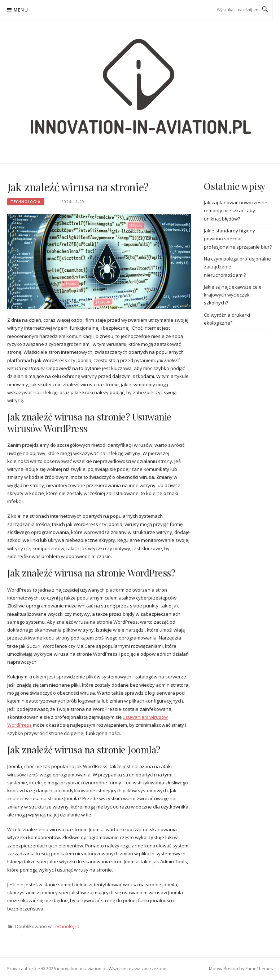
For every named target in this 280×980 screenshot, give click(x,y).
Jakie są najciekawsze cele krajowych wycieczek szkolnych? (233, 295)
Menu (21, 10)
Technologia (26, 202)
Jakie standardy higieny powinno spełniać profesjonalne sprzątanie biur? (238, 239)
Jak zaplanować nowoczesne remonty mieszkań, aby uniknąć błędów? (236, 211)
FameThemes (259, 969)
